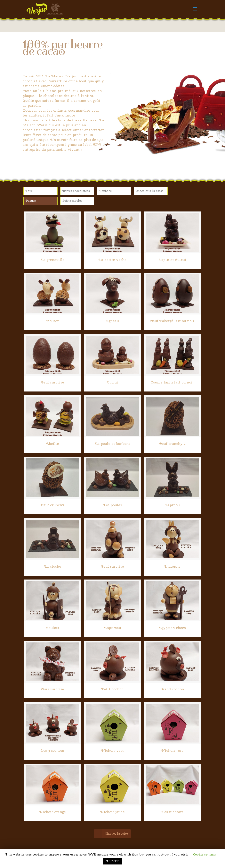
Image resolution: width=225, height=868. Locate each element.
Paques (31, 201)
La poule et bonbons (112, 444)
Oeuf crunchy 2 (172, 444)
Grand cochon (172, 689)
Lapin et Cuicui (172, 260)
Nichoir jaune (112, 812)
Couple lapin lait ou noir (172, 382)
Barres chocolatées (76, 191)
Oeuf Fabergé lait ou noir (172, 321)
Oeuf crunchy (53, 505)
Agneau (112, 321)
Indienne (172, 566)
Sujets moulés (72, 201)
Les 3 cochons (53, 750)
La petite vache (112, 260)
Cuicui (112, 382)
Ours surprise (53, 689)
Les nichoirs (172, 812)
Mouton (53, 321)
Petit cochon (112, 689)
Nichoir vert (112, 750)
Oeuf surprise (52, 382)
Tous (29, 191)
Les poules (112, 505)
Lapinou (172, 505)
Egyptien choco (172, 628)
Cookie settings (205, 854)
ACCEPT (112, 861)
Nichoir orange (52, 812)
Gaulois (53, 628)
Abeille (53, 444)
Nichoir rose (172, 750)
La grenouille (53, 260)
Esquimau (112, 628)
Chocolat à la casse (150, 191)
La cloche (53, 566)
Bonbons (105, 191)
